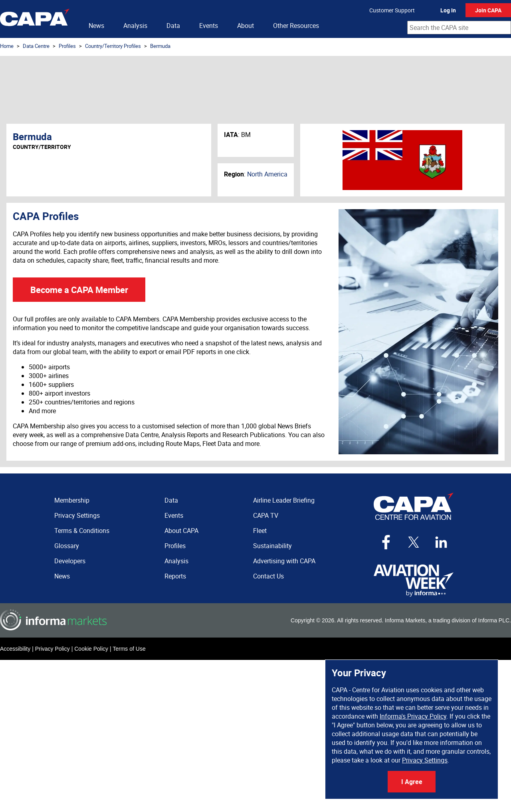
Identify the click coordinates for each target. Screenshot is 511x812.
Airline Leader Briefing (284, 500)
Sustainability (272, 546)
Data (173, 26)
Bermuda (160, 46)
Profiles (67, 46)
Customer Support (392, 10)
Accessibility (15, 649)
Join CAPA (488, 10)
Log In (448, 10)
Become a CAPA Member (79, 290)
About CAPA (181, 531)
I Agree (412, 782)
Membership (72, 500)
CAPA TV (266, 515)
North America (267, 174)
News (96, 26)
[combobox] (459, 28)
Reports (175, 576)
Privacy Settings (425, 760)
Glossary (67, 546)
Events (209, 26)
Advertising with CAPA (284, 561)
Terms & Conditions (82, 531)
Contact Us (268, 576)
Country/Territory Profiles (113, 46)
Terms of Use (129, 649)
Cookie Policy (91, 649)
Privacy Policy (52, 649)
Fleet (260, 531)
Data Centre (36, 46)
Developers (70, 561)
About (246, 26)
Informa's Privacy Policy (413, 716)
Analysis (135, 26)
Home (7, 46)
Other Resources (296, 26)
